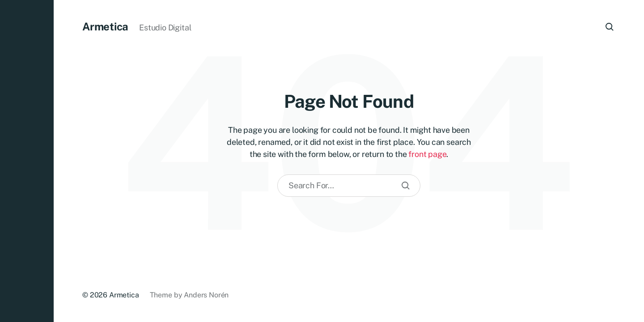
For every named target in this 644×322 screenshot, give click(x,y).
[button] (27, 161)
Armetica (105, 26)
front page (427, 154)
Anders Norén (206, 295)
